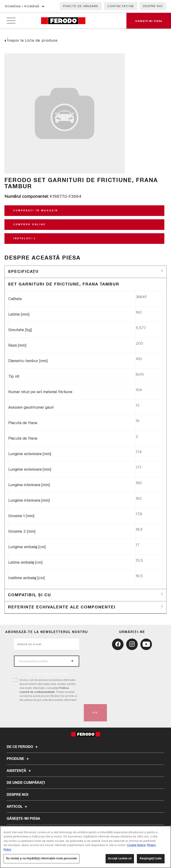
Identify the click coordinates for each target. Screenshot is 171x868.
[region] (85, 847)
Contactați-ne (121, 6)
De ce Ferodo (23, 747)
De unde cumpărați (26, 783)
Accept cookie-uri (120, 858)
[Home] (63, 21)
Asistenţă (19, 771)
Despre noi (153, 6)
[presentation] (48, 713)
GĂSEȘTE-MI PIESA (23, 819)
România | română (22, 6)
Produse (18, 759)
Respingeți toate (151, 858)
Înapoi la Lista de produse (32, 40)
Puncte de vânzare (81, 6)
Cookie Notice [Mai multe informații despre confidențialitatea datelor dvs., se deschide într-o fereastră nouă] (136, 845)
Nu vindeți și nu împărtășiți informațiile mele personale (41, 858)
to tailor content (49, 674)
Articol (18, 807)
